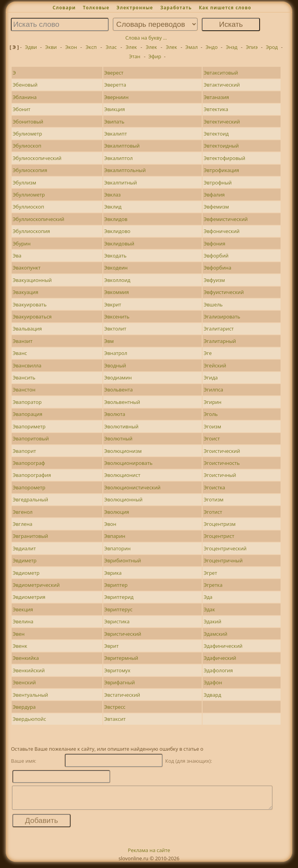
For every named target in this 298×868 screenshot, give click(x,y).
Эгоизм (212, 426)
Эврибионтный (122, 560)
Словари (64, 8)
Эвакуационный (32, 280)
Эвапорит (24, 451)
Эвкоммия (116, 292)
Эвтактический (222, 85)
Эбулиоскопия (30, 170)
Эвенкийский (29, 670)
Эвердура (24, 707)
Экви (51, 47)
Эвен (19, 634)
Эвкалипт (115, 134)
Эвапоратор (27, 402)
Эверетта (115, 85)
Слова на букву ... (146, 38)
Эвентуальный (30, 695)
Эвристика (117, 621)
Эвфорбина (217, 268)
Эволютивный (121, 426)
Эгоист (212, 438)
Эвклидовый (119, 244)
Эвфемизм (216, 207)
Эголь (211, 414)
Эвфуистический (224, 292)
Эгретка (213, 585)
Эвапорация (28, 414)
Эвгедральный (30, 499)
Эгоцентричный (223, 560)
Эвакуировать (30, 304)
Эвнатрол (116, 353)
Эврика (113, 573)
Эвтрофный (218, 183)
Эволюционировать (128, 463)
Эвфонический (222, 231)
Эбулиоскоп (27, 146)
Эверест (114, 73)
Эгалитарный (220, 341)
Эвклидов (116, 219)
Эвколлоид (117, 280)
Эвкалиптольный (125, 170)
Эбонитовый (28, 122)
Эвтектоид (216, 134)
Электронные (135, 8)
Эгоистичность (222, 463)
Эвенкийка (26, 658)
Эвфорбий (216, 256)
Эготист (213, 512)
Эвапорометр (29, 487)
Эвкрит (113, 304)
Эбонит (22, 109)
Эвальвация (27, 329)
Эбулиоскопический (37, 158)
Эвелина (23, 621)
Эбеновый (25, 85)
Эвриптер (116, 585)
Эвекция (23, 609)
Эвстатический (122, 695)
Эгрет (211, 573)
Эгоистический (222, 451)
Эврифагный (119, 682)
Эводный (115, 365)
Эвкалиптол (118, 158)
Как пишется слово (225, 8)
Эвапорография (32, 475)
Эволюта (114, 414)
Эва (17, 256)
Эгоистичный (220, 475)
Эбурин (22, 244)
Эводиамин (118, 377)
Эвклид (113, 207)
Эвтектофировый (224, 158)
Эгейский (215, 365)
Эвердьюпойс (29, 719)
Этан (134, 56)
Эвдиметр (25, 560)
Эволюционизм (123, 451)
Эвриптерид (119, 597)
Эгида (211, 377)
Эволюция (116, 512)
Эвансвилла (27, 365)
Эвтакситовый (221, 73)
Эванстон (24, 390)
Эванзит (23, 341)
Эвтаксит (115, 719)
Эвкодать (115, 256)
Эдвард (212, 695)
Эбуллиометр (29, 195)
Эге (208, 353)
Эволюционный (123, 499)
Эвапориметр (29, 426)
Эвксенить (117, 317)
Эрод (272, 47)
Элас (111, 47)
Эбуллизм (24, 183)
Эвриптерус (118, 609)
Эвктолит (115, 329)
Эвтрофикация (221, 170)
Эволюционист (122, 475)
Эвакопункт (27, 268)
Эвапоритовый (31, 438)
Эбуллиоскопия (31, 231)
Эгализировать (222, 317)
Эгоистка (214, 487)
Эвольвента (118, 390)
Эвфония (215, 244)
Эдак (209, 609)
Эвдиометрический (36, 585)
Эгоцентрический (225, 548)
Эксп (91, 47)
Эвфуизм (214, 280)
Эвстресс (115, 707)
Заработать (176, 8)
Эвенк (20, 646)
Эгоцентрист (219, 536)
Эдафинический (223, 646)
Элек (131, 47)
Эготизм (214, 499)
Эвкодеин (116, 268)
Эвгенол (23, 512)
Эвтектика (216, 109)
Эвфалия (214, 195)
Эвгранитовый (30, 536)
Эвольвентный (122, 402)
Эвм (109, 341)
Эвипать (114, 122)
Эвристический (123, 634)
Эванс (20, 353)
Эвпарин (115, 536)
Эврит (111, 646)
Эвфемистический (226, 219)
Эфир (155, 56)
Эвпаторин (117, 548)
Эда (208, 597)
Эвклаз (112, 195)
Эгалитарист (219, 329)
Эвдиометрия (29, 597)
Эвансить (24, 377)
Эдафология (218, 670)
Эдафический (220, 658)
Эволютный (118, 438)
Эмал (192, 47)
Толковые (96, 8)
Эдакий (212, 621)
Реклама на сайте (149, 855)
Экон (71, 47)
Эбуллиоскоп (29, 207)
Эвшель (213, 304)
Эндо (212, 47)
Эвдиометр (26, 573)
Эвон (110, 524)
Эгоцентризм (220, 524)
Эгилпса (213, 390)
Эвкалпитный (120, 183)
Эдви (31, 47)
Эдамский (216, 634)
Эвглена (23, 524)
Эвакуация (26, 292)
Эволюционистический (132, 487)
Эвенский (24, 682)
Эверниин (116, 97)
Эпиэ (252, 47)
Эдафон (213, 682)
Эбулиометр (28, 134)
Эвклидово (117, 231)
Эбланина (25, 97)
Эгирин (213, 402)
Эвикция (114, 109)
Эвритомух (117, 670)
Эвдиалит (24, 548)
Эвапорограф (29, 463)
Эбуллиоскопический (39, 219)
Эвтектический (222, 122)
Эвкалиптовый (122, 146)
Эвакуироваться (32, 317)
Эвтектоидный (221, 146)
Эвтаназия (216, 97)
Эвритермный (121, 658)
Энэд (232, 47)
